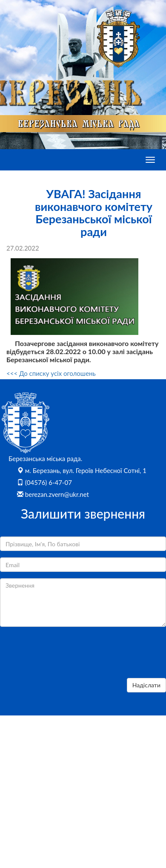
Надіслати (146, 685)
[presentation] (65, 655)
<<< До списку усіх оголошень (51, 373)
